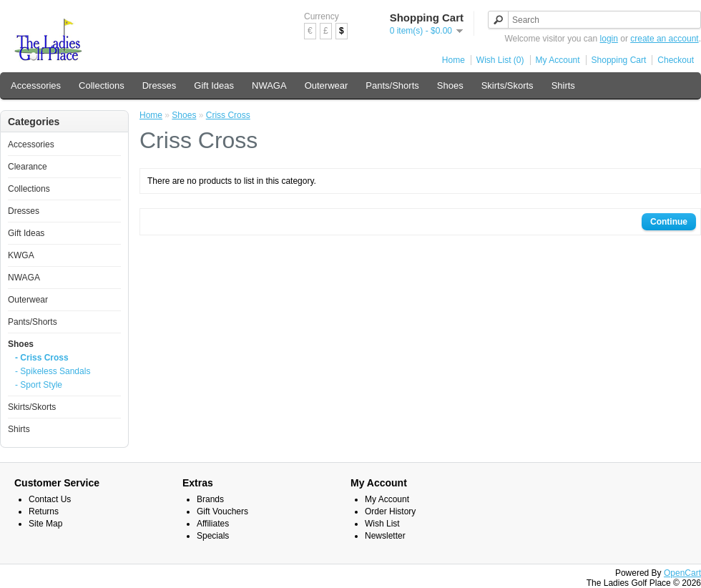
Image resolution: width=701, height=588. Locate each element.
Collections (102, 85)
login (609, 39)
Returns (44, 511)
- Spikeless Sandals (53, 371)
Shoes (450, 85)
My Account (558, 60)
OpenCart (682, 573)
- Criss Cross (42, 358)
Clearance (28, 167)
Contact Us (50, 499)
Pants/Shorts (392, 85)
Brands (210, 499)
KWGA (21, 255)
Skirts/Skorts (508, 85)
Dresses (160, 85)
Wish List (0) (500, 60)
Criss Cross (228, 115)
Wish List (382, 524)
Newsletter (385, 536)
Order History (390, 511)
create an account (664, 39)
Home (454, 60)
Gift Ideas (214, 85)
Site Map (45, 524)
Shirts (563, 85)
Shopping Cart (619, 60)
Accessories (36, 85)
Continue (669, 222)
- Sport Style (39, 385)
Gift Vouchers (222, 511)
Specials (213, 536)
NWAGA (269, 85)
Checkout (676, 60)
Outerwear (327, 85)
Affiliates (213, 524)
